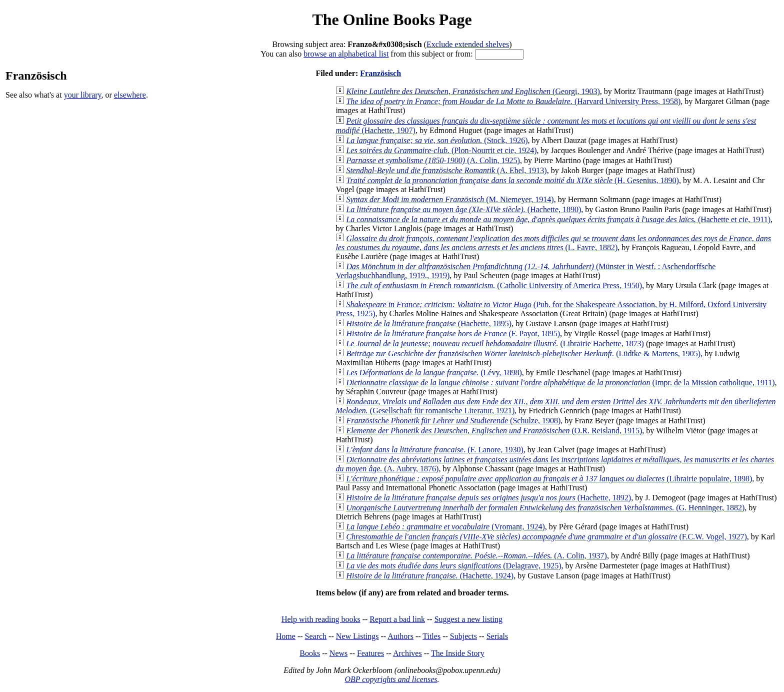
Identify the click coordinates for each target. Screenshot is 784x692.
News (338, 653)
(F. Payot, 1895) (453, 333)
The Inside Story (458, 653)
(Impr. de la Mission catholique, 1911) (560, 383)
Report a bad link (397, 619)
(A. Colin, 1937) (476, 556)
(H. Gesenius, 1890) (512, 180)
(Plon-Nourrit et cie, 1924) (441, 150)
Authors (400, 636)
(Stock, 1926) (437, 140)
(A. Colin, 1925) (433, 160)
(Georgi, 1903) (473, 91)
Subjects (463, 636)
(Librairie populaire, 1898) (549, 479)
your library (83, 95)
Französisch (380, 73)
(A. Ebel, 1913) (446, 170)
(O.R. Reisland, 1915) (494, 431)
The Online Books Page (392, 20)
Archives (407, 653)
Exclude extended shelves (468, 44)
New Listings (357, 636)
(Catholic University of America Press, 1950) (494, 285)
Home (286, 636)
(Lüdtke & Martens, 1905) (523, 354)
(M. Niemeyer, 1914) (450, 199)
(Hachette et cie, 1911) (558, 219)
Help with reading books (321, 619)
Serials (497, 636)
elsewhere (130, 95)
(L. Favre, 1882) (553, 243)
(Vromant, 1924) (445, 527)
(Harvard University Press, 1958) (513, 101)
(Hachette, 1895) (429, 323)
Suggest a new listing (468, 619)
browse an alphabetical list (346, 54)
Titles (431, 636)
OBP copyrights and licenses (391, 679)
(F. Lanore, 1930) (434, 450)
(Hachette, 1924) (430, 576)
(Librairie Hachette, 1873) (495, 343)
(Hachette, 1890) (463, 209)
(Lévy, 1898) (434, 373)
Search (316, 636)
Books (310, 653)
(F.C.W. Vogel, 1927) (546, 537)
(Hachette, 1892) (488, 498)
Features (370, 653)
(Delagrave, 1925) (453, 566)
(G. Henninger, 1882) (545, 508)
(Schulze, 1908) (453, 421)
